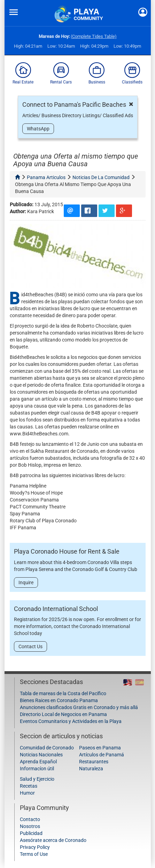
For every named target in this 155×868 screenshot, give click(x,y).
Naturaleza (91, 769)
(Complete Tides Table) (94, 36)
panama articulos (46, 177)
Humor (27, 793)
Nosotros (30, 826)
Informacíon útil (37, 769)
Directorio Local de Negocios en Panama (63, 714)
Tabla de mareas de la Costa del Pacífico (63, 693)
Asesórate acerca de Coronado (53, 840)
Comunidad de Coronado (47, 748)
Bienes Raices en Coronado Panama (59, 700)
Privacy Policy (35, 847)
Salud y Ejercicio (37, 779)
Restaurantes (94, 762)
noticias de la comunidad (101, 177)
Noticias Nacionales (41, 755)
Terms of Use (34, 854)
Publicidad (31, 833)
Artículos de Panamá (102, 755)
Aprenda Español (38, 762)
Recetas (29, 786)
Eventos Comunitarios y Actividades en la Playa (71, 721)
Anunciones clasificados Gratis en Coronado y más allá (79, 707)
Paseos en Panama (100, 748)
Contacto (30, 819)
